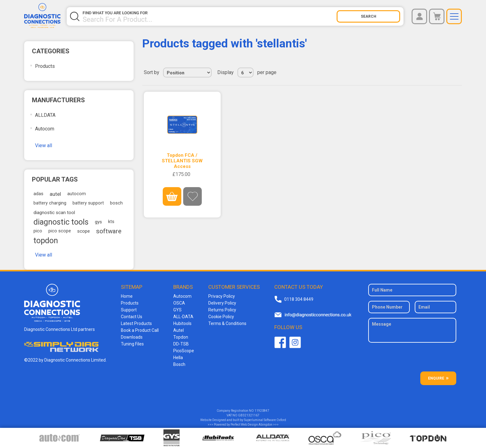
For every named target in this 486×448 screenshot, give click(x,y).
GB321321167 (249, 415)
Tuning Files (132, 344)
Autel (179, 330)
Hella (178, 358)
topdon (46, 240)
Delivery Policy (222, 303)
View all (44, 145)
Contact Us (132, 317)
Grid (445, 72)
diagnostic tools (61, 222)
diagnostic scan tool (54, 213)
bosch (116, 203)
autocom (77, 194)
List (457, 72)
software (109, 231)
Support (129, 310)
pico (38, 231)
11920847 (262, 411)
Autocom (45, 129)
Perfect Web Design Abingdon (252, 425)
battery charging (50, 203)
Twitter (295, 342)
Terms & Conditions (227, 323)
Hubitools (182, 323)
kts (111, 222)
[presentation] (413, 359)
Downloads (132, 337)
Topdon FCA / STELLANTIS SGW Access (182, 161)
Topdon (181, 337)
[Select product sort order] (187, 72)
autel (55, 194)
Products (45, 66)
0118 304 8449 (299, 299)
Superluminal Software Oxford (265, 420)
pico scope (60, 231)
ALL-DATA (183, 317)
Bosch (179, 364)
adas (38, 194)
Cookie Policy (221, 317)
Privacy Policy (222, 296)
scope (84, 231)
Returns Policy (222, 310)
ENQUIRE (436, 378)
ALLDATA (45, 115)
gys (98, 222)
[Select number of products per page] (245, 72)
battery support (88, 203)
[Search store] (210, 16)
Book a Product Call (140, 330)
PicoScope (184, 351)
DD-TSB (181, 344)
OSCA (179, 303)
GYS (177, 310)
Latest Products (136, 323)
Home (127, 296)
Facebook (280, 342)
